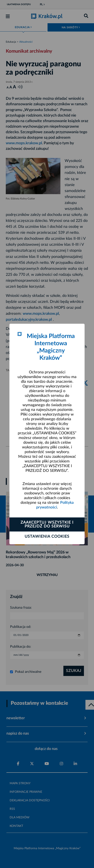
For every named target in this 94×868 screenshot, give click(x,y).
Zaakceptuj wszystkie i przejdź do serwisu (47, 524)
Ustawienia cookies (47, 537)
